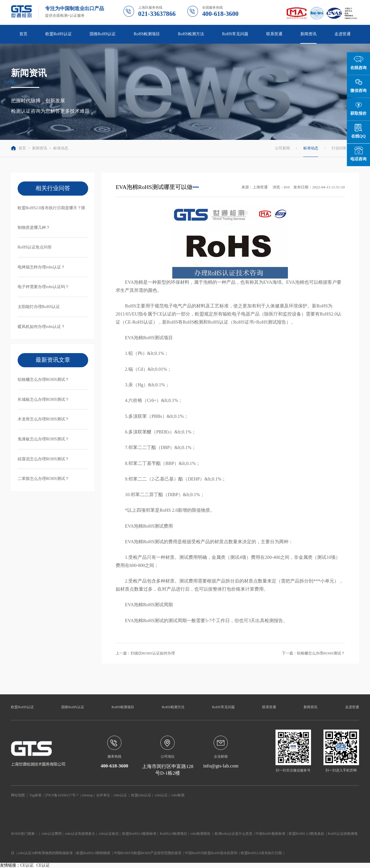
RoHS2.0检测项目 (173, 834)
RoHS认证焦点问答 (35, 247)
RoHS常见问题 (235, 34)
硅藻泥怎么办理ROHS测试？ (43, 459)
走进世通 (343, 34)
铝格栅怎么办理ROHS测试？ (43, 379)
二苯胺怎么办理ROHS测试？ (43, 478)
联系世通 (274, 34)
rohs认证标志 (109, 834)
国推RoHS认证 (103, 34)
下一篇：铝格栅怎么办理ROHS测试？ (313, 653)
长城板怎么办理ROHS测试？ (43, 399)
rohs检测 (178, 795)
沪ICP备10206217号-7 (62, 795)
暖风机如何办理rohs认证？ (41, 327)
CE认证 (27, 865)
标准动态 (61, 148)
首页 (23, 34)
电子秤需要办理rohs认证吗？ (44, 287)
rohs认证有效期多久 (80, 834)
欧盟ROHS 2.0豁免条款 (307, 834)
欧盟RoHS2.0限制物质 (93, 853)
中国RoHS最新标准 (270, 834)
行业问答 (339, 148)
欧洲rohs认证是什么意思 (233, 834)
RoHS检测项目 (147, 34)
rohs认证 (120, 795)
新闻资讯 (308, 34)
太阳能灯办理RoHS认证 (39, 307)
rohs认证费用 (51, 834)
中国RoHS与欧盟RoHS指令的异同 (211, 853)
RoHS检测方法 (191, 34)
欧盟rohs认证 (141, 795)
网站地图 (18, 795)
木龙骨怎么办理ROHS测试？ (43, 419)
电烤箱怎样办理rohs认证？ (41, 267)
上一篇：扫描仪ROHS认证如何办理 (145, 653)
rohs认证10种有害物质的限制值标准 (45, 853)
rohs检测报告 (200, 834)
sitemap (87, 795)
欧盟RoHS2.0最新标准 (139, 834)
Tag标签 (35, 795)
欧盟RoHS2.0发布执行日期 (261, 853)
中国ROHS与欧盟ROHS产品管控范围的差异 (148, 853)
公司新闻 (282, 148)
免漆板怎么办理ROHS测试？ (43, 439)
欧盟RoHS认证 (59, 34)
